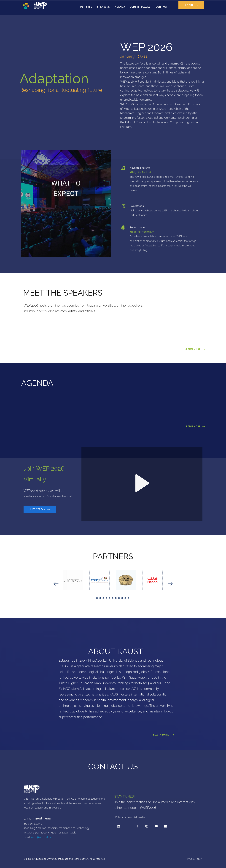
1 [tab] (97, 598)
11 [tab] (128, 598)
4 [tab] (106, 598)
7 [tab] (116, 598)
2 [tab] (100, 598)
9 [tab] (122, 598)
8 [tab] (119, 598)
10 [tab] (125, 598)
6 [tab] (113, 598)
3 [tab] (103, 598)
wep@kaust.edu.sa (42, 837)
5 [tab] (110, 598)
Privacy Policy (195, 859)
